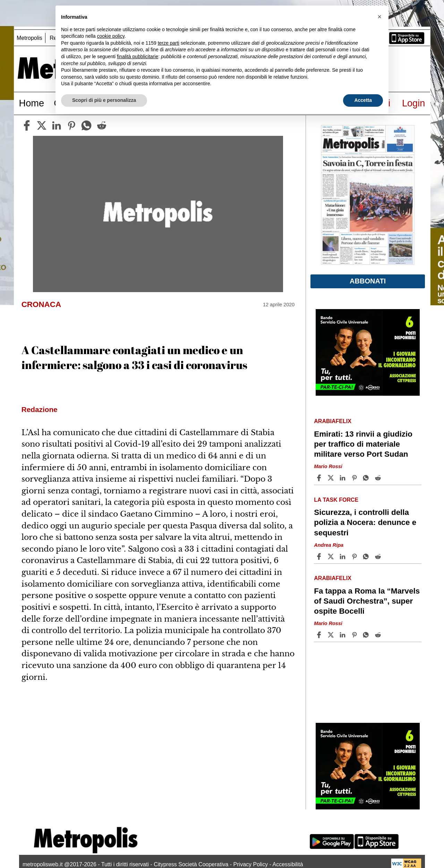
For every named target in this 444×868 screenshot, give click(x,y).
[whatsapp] (86, 125)
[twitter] (42, 125)
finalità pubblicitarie (138, 56)
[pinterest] (71, 125)
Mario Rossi (328, 466)
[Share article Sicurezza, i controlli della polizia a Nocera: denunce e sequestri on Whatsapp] (367, 556)
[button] (379, 17)
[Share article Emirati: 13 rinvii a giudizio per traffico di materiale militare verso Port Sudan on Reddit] (379, 478)
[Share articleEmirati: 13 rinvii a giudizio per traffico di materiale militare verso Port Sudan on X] (332, 478)
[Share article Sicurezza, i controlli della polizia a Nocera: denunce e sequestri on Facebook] (320, 556)
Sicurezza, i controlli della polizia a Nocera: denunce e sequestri (365, 522)
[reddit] (102, 125)
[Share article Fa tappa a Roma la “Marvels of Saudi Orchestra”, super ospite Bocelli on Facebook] (320, 635)
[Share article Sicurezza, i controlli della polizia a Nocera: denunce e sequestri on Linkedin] (343, 556)
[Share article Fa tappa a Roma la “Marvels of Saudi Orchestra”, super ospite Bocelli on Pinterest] (355, 635)
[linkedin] (57, 125)
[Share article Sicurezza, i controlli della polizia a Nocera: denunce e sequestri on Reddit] (379, 556)
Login (414, 103)
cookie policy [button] (111, 36)
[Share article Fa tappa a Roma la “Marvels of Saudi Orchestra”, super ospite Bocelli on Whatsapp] (367, 635)
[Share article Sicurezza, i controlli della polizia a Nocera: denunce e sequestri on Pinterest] (355, 556)
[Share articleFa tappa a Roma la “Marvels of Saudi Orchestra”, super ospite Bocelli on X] (332, 635)
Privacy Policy (251, 864)
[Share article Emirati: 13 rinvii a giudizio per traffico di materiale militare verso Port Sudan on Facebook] (320, 478)
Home (32, 103)
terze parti (169, 43)
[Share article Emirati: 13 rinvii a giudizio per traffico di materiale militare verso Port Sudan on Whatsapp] (367, 478)
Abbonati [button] (368, 281)
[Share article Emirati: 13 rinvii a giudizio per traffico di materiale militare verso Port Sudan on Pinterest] (355, 478)
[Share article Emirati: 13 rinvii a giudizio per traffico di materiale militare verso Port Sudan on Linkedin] (343, 478)
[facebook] (27, 125)
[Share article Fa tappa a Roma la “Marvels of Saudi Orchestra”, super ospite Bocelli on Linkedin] (343, 635)
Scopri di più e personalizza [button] (104, 100)
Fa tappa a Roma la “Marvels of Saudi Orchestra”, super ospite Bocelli (367, 601)
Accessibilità (288, 864)
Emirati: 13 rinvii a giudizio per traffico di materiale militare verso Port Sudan (363, 444)
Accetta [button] (363, 100)
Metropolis (29, 38)
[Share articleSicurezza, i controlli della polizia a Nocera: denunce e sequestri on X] (332, 556)
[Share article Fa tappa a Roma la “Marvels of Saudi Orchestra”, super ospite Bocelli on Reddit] (379, 635)
